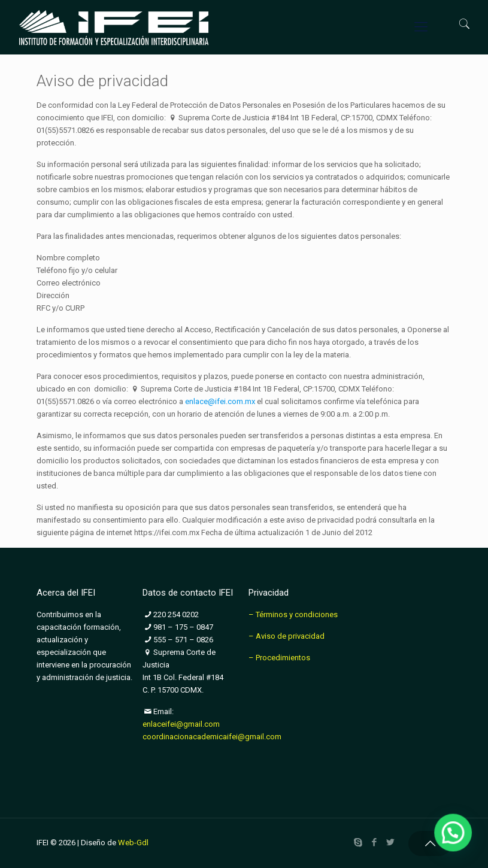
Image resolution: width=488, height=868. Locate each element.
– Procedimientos (279, 658)
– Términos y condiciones (293, 614)
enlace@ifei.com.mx (220, 401)
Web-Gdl (133, 843)
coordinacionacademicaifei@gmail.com (212, 737)
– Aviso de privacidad (287, 636)
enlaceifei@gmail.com (181, 724)
